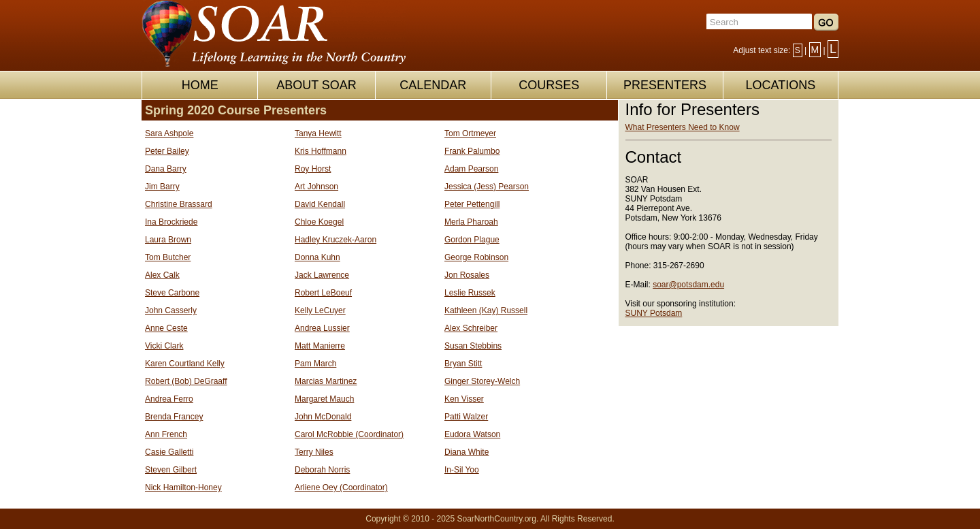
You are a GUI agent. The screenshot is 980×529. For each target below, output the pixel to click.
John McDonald (323, 417)
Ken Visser (464, 399)
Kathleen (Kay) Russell (486, 310)
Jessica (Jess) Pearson (487, 187)
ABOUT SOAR (316, 85)
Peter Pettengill (472, 204)
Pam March (315, 364)
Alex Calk (162, 275)
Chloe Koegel (319, 222)
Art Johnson (316, 187)
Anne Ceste (166, 328)
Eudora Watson (472, 434)
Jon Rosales (467, 275)
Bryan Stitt (463, 364)
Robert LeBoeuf (323, 293)
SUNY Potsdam (654, 313)
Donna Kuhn (317, 257)
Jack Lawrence (322, 275)
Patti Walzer (466, 417)
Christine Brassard (179, 204)
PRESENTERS (665, 85)
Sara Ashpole (169, 133)
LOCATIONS (780, 85)
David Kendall (320, 204)
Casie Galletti (169, 452)
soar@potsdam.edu (688, 285)
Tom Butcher (168, 257)
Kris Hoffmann (321, 151)
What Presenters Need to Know (683, 127)
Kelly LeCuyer (320, 310)
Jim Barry (162, 187)
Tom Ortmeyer (470, 133)
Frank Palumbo (472, 151)
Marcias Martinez (326, 381)
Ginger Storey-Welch (482, 381)
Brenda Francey (174, 417)
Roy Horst (313, 169)
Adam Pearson (471, 169)
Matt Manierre (320, 346)
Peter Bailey (167, 151)
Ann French (166, 434)
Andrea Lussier (322, 328)
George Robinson (476, 257)
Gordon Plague (472, 240)
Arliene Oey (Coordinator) (341, 487)
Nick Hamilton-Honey (183, 487)
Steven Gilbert (171, 470)
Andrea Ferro (169, 399)
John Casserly (171, 310)
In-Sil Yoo (462, 470)
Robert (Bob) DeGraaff (186, 381)
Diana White (467, 452)
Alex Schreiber (471, 328)
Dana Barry (166, 169)
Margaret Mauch (324, 399)
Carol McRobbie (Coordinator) (349, 434)
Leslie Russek (470, 293)
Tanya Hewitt (318, 133)
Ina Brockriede (171, 222)
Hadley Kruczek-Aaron (336, 240)
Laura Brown (168, 240)
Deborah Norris (322, 470)
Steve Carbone (172, 293)
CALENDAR (433, 85)
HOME (200, 85)
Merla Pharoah (471, 222)
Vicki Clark (164, 346)
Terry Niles (314, 452)
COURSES (549, 85)
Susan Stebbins (473, 346)
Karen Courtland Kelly (185, 364)
